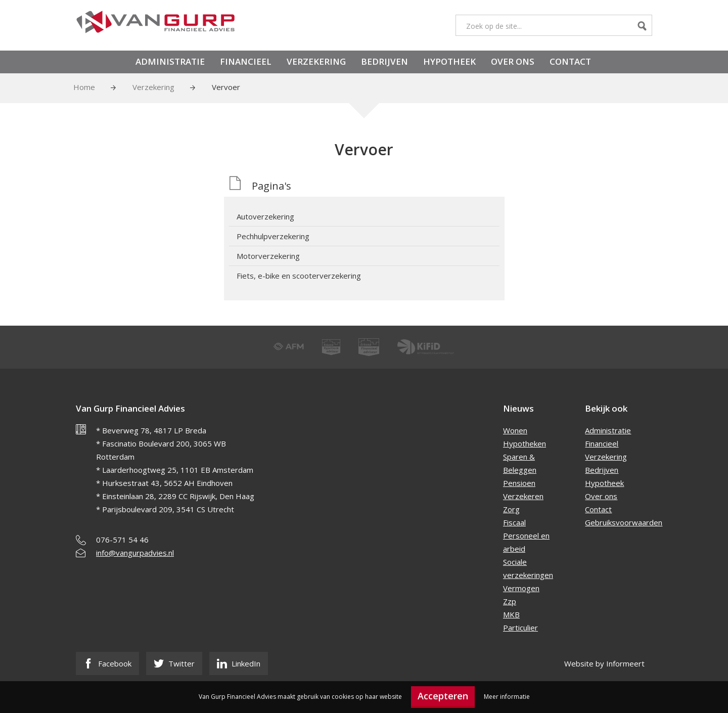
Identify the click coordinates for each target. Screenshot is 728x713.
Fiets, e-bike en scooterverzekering (299, 276)
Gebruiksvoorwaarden (624, 522)
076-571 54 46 (122, 540)
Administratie (170, 61)
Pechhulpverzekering (273, 236)
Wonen (515, 430)
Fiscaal (514, 522)
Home (84, 87)
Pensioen (519, 483)
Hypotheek (449, 61)
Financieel (246, 61)
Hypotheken (525, 443)
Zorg (511, 509)
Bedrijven (384, 61)
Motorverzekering (268, 256)
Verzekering (316, 61)
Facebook (107, 663)
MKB (511, 614)
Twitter (174, 663)
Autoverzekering (265, 216)
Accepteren (443, 696)
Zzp (510, 601)
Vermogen (521, 588)
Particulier (520, 628)
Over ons (513, 61)
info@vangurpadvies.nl (135, 553)
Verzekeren (523, 496)
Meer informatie (507, 697)
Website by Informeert (604, 663)
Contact (570, 61)
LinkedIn (239, 663)
